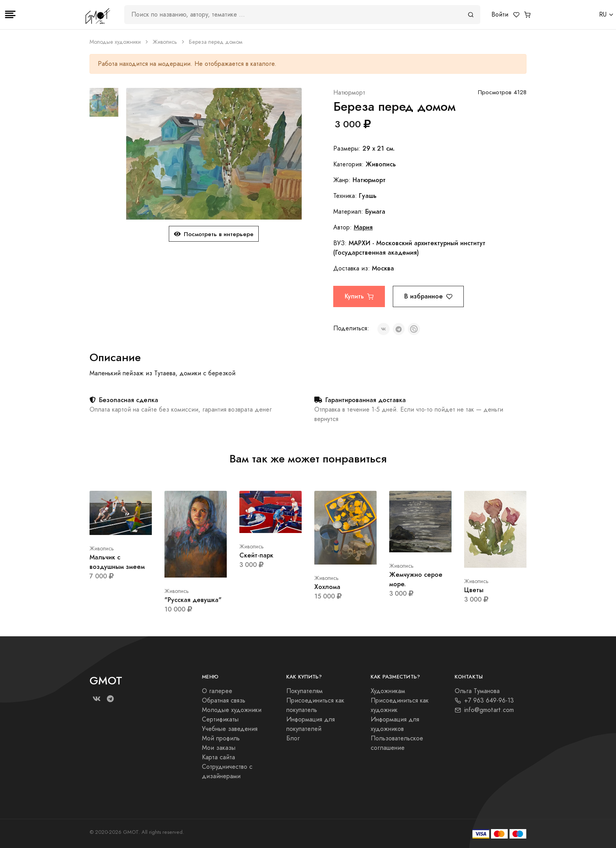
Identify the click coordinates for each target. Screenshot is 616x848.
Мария (363, 227)
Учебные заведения (230, 729)
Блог (293, 738)
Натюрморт (349, 93)
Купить (359, 296)
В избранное (428, 296)
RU (603, 15)
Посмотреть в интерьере (214, 234)
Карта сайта (218, 757)
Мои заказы (219, 748)
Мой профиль (221, 738)
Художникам (388, 691)
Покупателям (304, 691)
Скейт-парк (256, 555)
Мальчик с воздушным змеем (117, 562)
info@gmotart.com (484, 710)
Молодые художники (115, 42)
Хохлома (327, 587)
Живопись (165, 42)
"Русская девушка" (193, 600)
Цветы (474, 590)
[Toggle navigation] (10, 15)
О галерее (217, 691)
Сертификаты (220, 719)
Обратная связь (224, 701)
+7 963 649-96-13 (484, 701)
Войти (500, 15)
